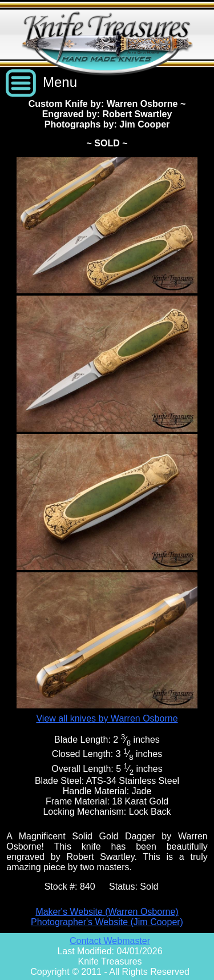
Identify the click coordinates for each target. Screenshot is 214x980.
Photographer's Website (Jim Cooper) (107, 922)
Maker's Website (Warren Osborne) (107, 912)
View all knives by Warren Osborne (107, 718)
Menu (60, 82)
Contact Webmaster (110, 941)
